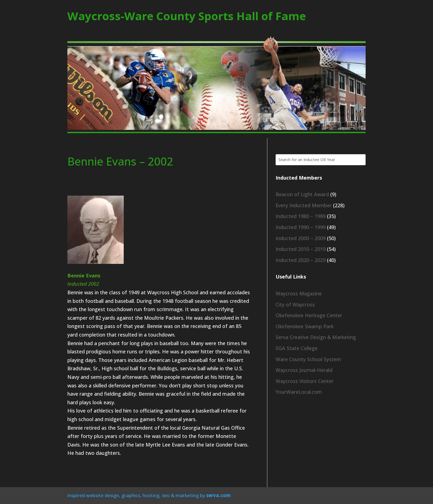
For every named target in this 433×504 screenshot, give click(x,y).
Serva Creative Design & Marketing (316, 337)
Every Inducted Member (304, 205)
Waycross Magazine (299, 293)
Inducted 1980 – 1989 (301, 216)
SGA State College (297, 348)
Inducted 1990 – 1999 (301, 227)
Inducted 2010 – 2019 (301, 249)
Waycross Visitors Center (305, 381)
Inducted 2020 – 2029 (301, 260)
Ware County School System (308, 359)
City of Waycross (295, 305)
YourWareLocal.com (299, 392)
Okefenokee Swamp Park (305, 326)
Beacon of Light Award (302, 194)
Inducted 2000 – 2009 (301, 238)
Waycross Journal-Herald (304, 370)
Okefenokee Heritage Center (309, 315)
